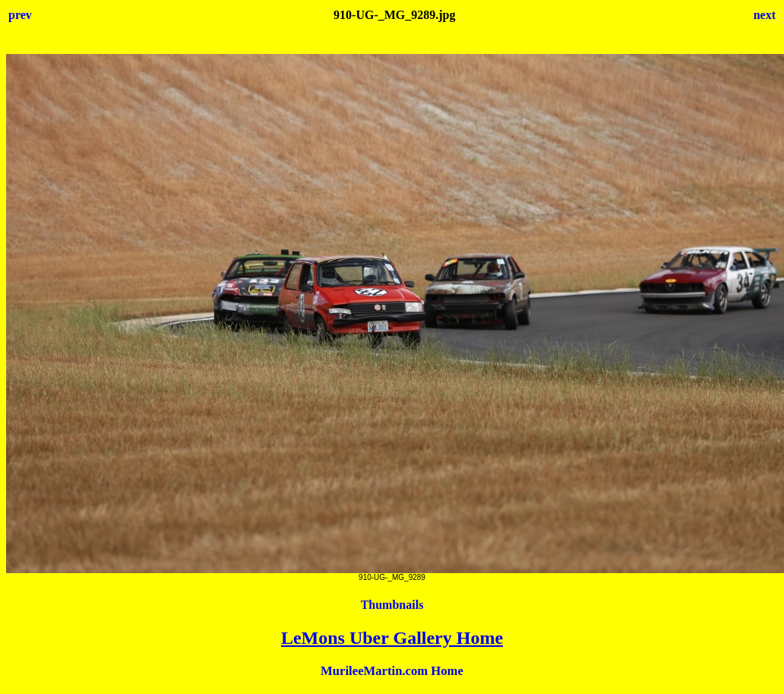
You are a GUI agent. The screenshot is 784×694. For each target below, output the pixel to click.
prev (20, 15)
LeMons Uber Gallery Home (392, 638)
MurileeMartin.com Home (392, 671)
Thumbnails (392, 605)
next (765, 15)
